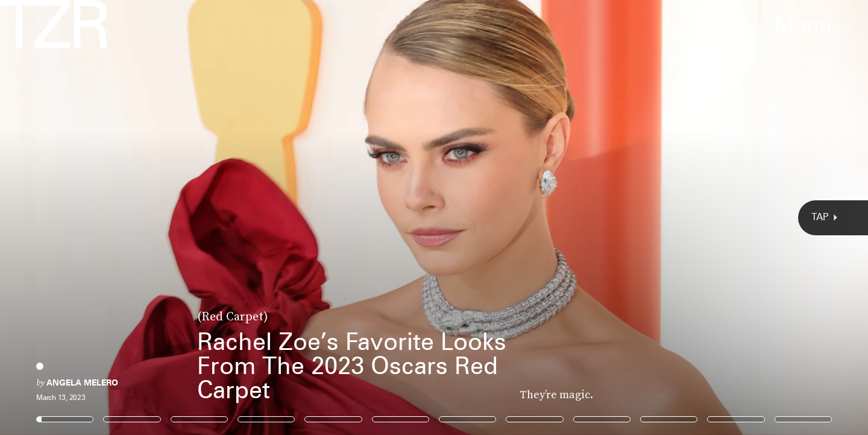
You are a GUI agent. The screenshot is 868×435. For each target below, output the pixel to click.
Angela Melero (82, 383)
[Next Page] (577, 217)
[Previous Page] (143, 217)
